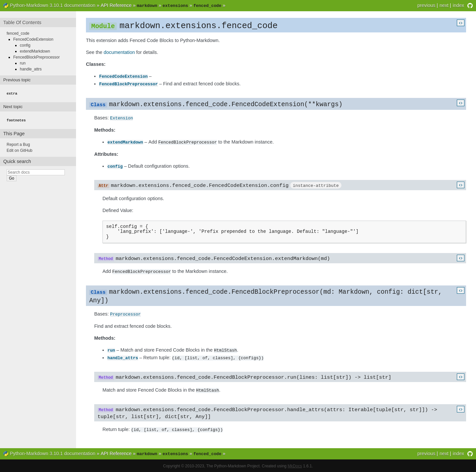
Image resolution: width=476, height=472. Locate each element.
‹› (461, 22)
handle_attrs (123, 358)
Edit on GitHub (20, 149)
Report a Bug (18, 143)
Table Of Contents (22, 22)
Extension (121, 117)
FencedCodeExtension (123, 76)
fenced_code (18, 33)
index (458, 5)
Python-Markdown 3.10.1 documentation (53, 5)
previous (426, 5)
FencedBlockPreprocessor (128, 83)
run (111, 350)
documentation (119, 52)
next (444, 5)
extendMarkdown (125, 141)
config (115, 165)
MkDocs (295, 465)
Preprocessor (125, 315)
